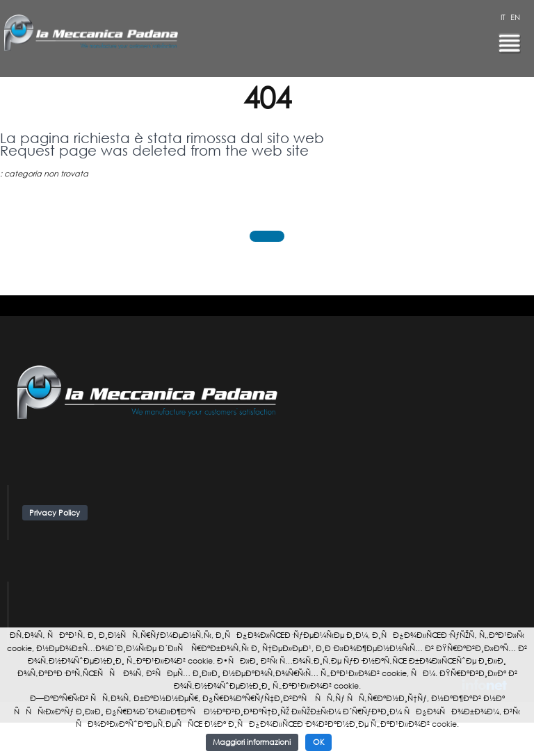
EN (515, 17)
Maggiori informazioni (252, 742)
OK (319, 742)
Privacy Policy (55, 513)
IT (503, 17)
